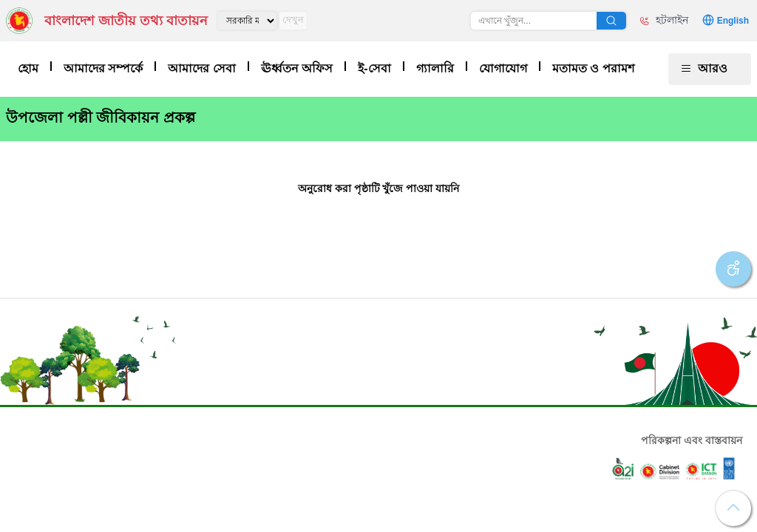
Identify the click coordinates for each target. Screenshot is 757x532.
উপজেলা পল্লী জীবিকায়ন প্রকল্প (101, 117)
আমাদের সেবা (201, 68)
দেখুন (293, 20)
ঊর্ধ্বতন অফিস (297, 68)
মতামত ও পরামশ (593, 68)
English (733, 21)
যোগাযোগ (503, 68)
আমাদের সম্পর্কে (103, 68)
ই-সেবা (374, 68)
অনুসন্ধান (611, 21)
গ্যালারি (435, 68)
